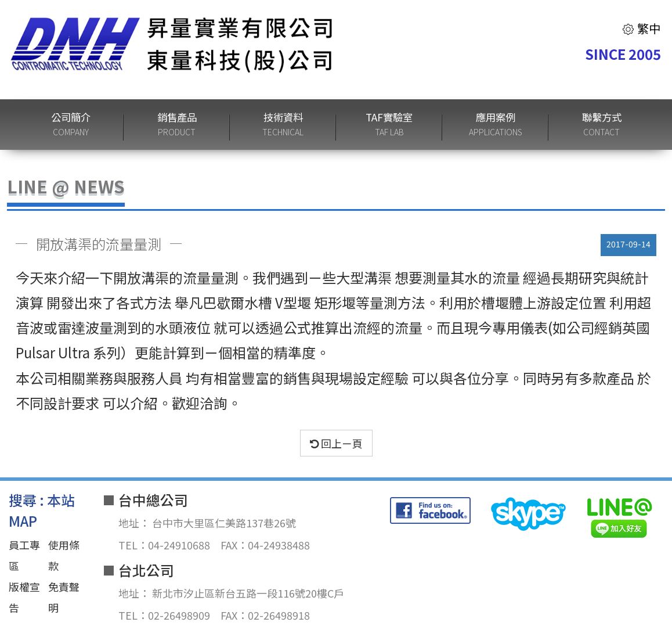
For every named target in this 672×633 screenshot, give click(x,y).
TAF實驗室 (389, 125)
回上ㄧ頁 (336, 443)
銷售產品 (177, 125)
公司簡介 (71, 125)
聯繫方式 (602, 125)
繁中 (641, 28)
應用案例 (496, 125)
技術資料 (283, 125)
